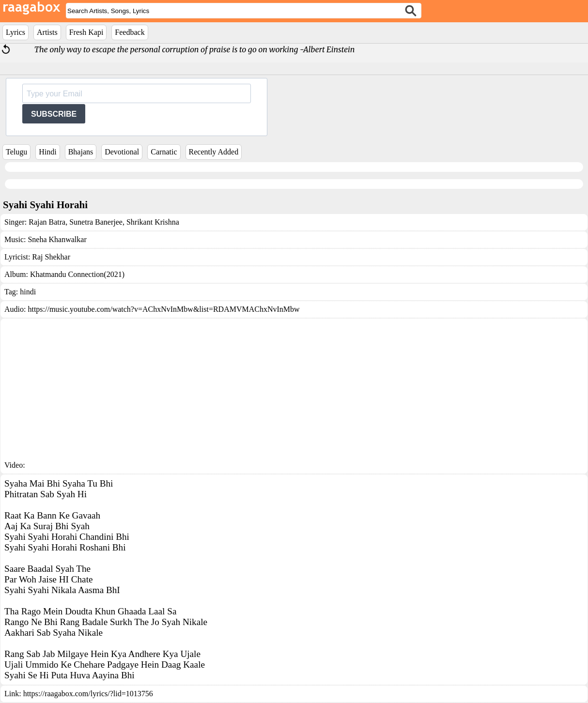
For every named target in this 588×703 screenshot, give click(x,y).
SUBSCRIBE (54, 114)
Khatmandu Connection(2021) (77, 274)
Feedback (130, 32)
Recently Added (214, 152)
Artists (47, 32)
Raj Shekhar (51, 257)
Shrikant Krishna (152, 222)
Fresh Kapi (86, 32)
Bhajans (81, 152)
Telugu (16, 152)
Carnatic (164, 152)
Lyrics (15, 32)
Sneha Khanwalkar (57, 239)
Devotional (122, 152)
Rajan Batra (47, 222)
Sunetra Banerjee (95, 222)
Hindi (47, 152)
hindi (28, 292)
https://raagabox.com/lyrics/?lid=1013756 (88, 694)
